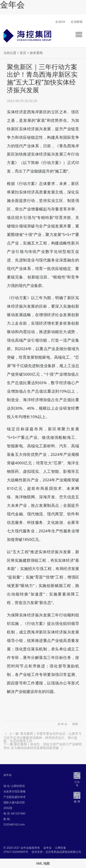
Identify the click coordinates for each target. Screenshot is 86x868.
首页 (23, 53)
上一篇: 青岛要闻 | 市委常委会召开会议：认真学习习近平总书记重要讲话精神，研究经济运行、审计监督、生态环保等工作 (42, 737)
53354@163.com (14, 824)
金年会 (12, 5)
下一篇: (43, 746)
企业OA (60, 22)
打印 (75, 724)
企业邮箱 (77, 22)
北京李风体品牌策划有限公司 (63, 852)
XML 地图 (43, 863)
